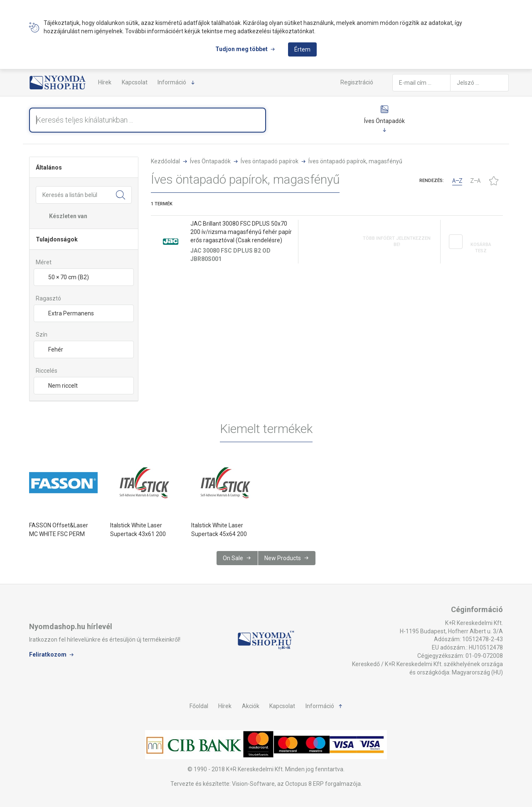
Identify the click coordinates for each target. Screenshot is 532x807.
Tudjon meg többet (241, 49)
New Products (283, 558)
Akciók (251, 706)
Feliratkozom (48, 654)
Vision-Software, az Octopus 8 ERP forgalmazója (296, 784)
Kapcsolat (135, 82)
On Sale (233, 558)
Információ (172, 82)
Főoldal (199, 706)
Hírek (105, 82)
